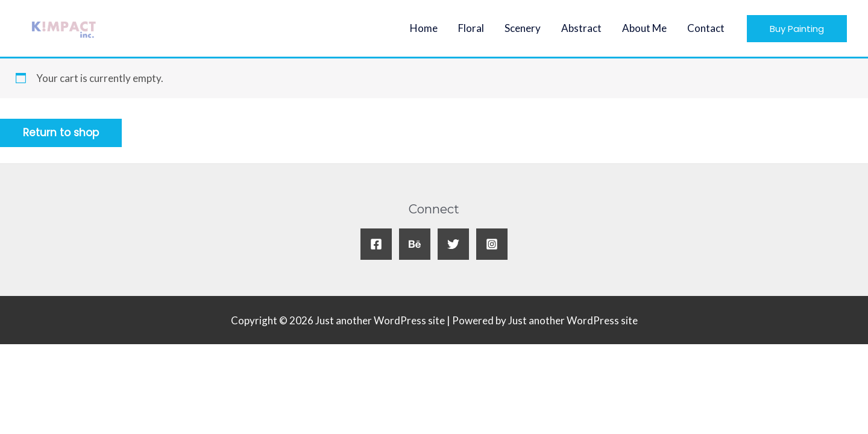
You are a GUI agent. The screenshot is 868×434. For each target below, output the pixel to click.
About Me (644, 28)
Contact (706, 28)
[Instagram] (492, 244)
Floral (471, 28)
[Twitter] (453, 244)
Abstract (581, 28)
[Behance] (415, 244)
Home (424, 28)
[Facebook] (376, 244)
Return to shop (61, 133)
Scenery (523, 28)
